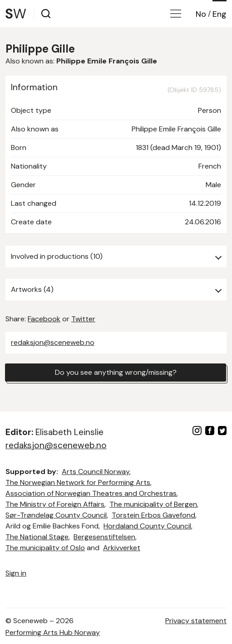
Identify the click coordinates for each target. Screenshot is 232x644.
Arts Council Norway (96, 472)
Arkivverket (122, 548)
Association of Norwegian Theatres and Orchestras (91, 493)
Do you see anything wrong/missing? (116, 372)
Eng (220, 14)
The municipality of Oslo (45, 548)
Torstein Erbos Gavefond (153, 515)
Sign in (16, 573)
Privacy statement (196, 621)
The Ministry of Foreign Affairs (55, 504)
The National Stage (37, 537)
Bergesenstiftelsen (104, 537)
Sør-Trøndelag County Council (56, 515)
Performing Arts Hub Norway (53, 632)
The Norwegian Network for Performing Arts (78, 482)
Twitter (83, 319)
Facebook (44, 319)
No (201, 14)
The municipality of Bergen (153, 504)
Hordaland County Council (147, 526)
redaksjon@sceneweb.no (53, 342)
